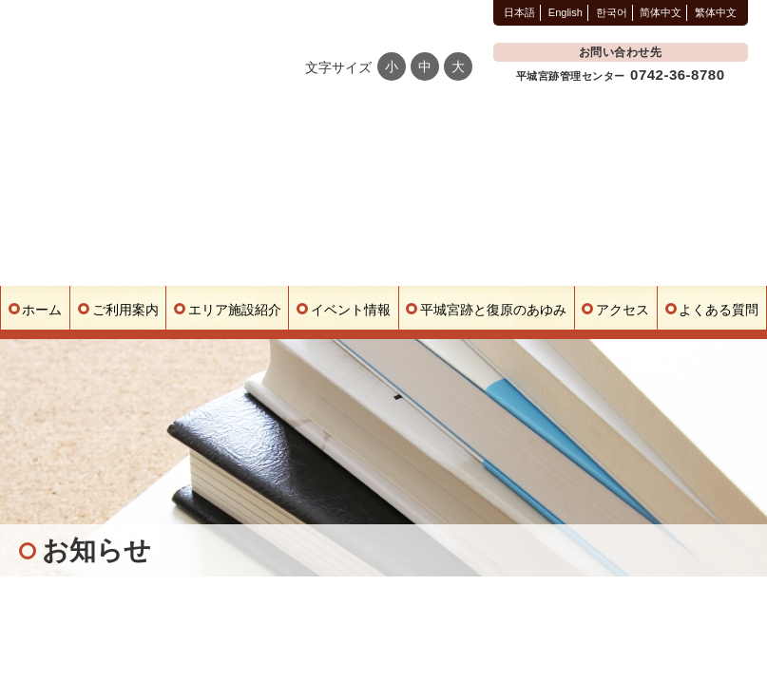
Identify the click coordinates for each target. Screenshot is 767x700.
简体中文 (661, 12)
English (566, 12)
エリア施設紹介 (235, 310)
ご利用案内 (125, 310)
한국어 (612, 12)
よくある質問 (719, 310)
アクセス (623, 310)
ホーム (42, 310)
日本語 (519, 12)
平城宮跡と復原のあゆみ (493, 310)
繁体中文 (716, 12)
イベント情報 (351, 310)
